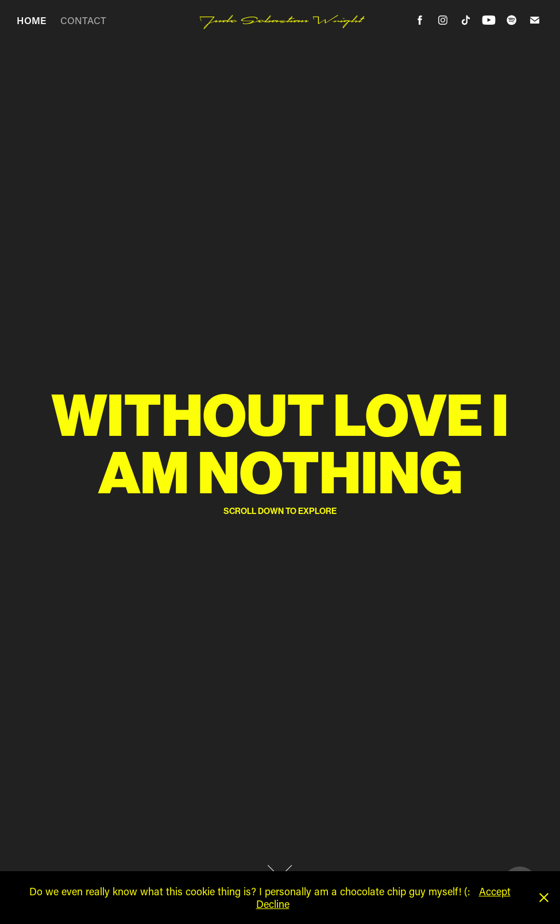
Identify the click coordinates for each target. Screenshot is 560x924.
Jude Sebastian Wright (280, 20)
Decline (273, 904)
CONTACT (83, 20)
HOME (31, 20)
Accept (495, 891)
